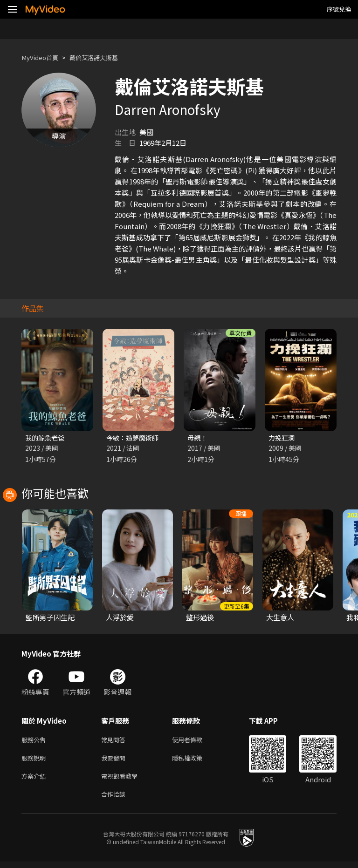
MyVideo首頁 (43, 58)
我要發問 (115, 761)
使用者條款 (195, 741)
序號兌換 (339, 9)
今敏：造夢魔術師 (134, 438)
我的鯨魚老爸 (46, 438)
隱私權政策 (195, 761)
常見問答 (115, 741)
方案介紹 (35, 780)
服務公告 (35, 741)
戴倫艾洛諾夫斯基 (103, 58)
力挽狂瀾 (282, 438)
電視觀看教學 (122, 780)
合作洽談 (115, 800)
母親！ (198, 438)
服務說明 (35, 761)
